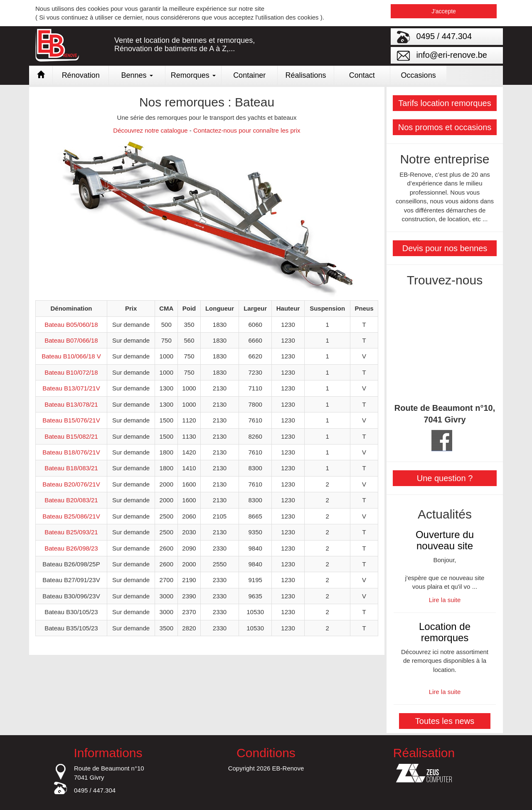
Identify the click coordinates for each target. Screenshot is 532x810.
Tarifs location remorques (445, 103)
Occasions (419, 75)
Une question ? (445, 478)
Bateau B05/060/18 (71, 325)
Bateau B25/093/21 (71, 532)
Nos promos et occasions (445, 127)
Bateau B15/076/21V (71, 420)
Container (249, 75)
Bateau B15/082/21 (71, 436)
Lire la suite (445, 600)
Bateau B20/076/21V (71, 484)
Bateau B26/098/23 (71, 548)
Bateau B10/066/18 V (71, 356)
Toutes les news (445, 721)
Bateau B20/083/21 (71, 500)
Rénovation (81, 75)
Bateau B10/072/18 (71, 372)
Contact (362, 75)
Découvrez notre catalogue (150, 130)
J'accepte (444, 11)
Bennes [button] (137, 75)
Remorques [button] (193, 75)
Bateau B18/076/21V (71, 452)
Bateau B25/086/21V (71, 516)
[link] (266, 75)
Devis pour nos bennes (445, 248)
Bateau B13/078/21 (71, 404)
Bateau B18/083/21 (71, 468)
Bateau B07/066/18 (71, 340)
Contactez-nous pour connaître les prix (247, 130)
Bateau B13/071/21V (71, 388)
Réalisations (305, 75)
